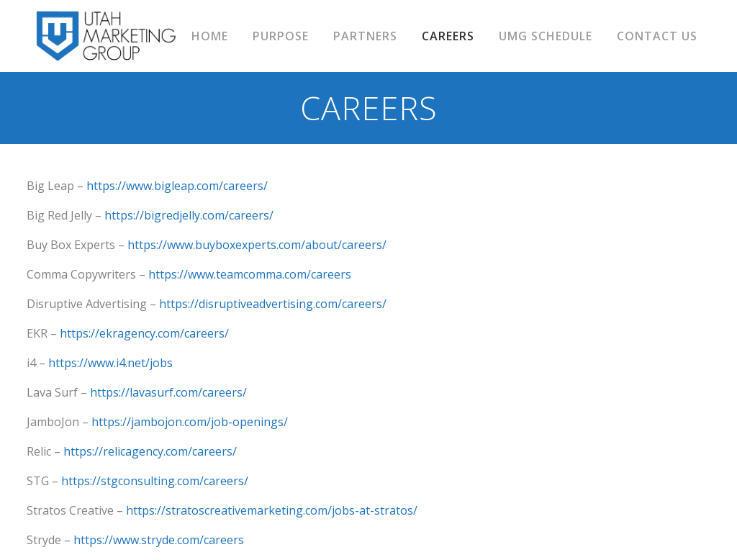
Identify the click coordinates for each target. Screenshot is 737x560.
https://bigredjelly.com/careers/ (189, 215)
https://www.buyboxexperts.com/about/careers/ (257, 245)
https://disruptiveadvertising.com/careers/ (273, 304)
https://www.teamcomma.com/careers (250, 274)
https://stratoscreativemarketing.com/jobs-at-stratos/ (272, 510)
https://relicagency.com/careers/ (150, 451)
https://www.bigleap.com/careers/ (177, 186)
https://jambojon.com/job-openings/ (190, 422)
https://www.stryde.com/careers (159, 540)
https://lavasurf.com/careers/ (168, 392)
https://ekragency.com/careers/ (144, 333)
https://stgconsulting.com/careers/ (155, 481)
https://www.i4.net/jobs (110, 363)
